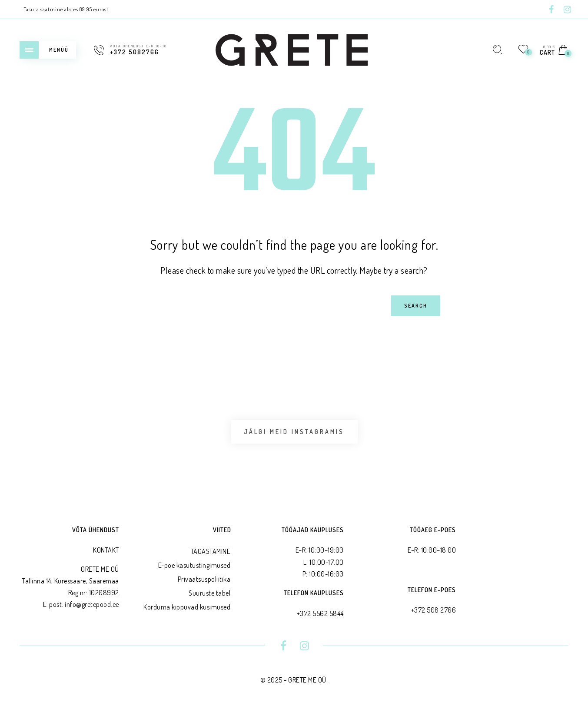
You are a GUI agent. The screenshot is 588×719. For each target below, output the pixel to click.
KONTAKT (106, 557)
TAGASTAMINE (211, 558)
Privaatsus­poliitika (204, 586)
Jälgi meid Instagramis (294, 435)
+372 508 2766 (434, 617)
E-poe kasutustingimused (194, 572)
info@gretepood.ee (92, 611)
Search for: (103, 295)
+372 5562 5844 (320, 620)
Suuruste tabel (209, 600)
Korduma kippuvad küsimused (187, 614)
